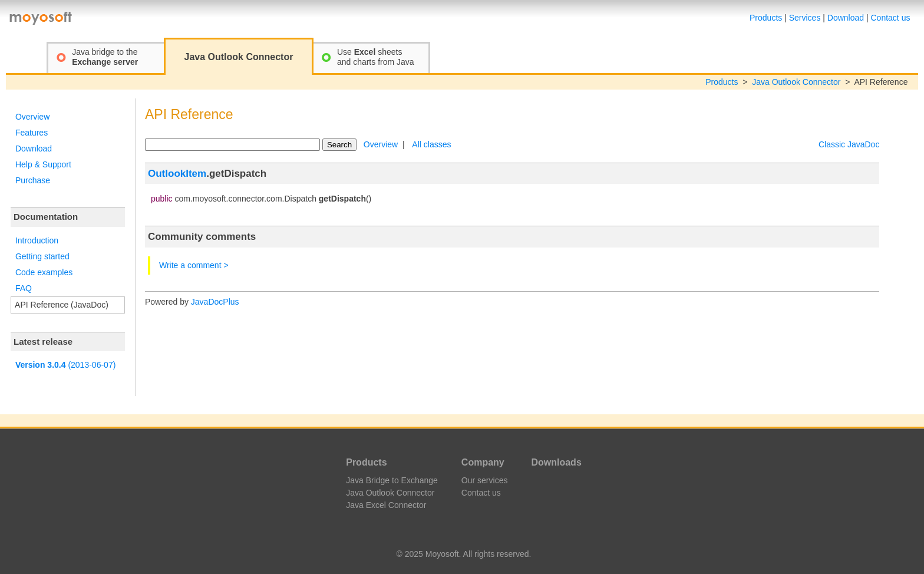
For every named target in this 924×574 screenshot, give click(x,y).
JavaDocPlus (215, 302)
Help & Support (43, 164)
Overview (32, 117)
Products (766, 18)
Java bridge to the (105, 57)
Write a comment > (194, 265)
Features (32, 133)
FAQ (24, 288)
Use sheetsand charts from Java (376, 57)
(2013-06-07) (65, 365)
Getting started (42, 256)
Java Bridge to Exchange (392, 480)
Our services (485, 480)
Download (846, 18)
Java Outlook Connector (796, 82)
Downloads (556, 462)
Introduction (37, 240)
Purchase (33, 180)
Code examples (44, 272)
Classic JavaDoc (849, 144)
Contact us (891, 18)
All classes (431, 144)
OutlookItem (177, 174)
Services (805, 18)
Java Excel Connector (386, 505)
